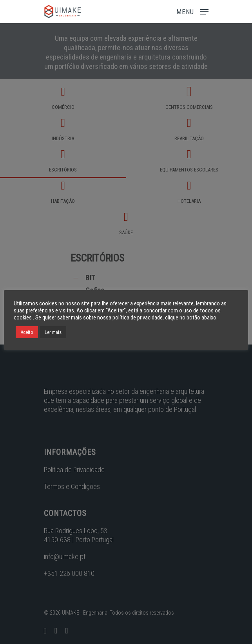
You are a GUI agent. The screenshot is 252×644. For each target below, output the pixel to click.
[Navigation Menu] (192, 11)
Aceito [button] (27, 332)
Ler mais (53, 332)
